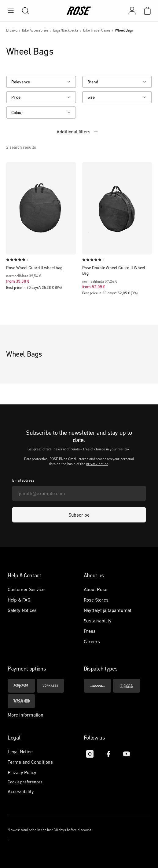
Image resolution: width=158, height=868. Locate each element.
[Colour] (41, 113)
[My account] (132, 11)
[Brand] (117, 82)
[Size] (117, 97)
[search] (22, 11)
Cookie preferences (25, 782)
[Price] (41, 97)
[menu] (11, 11)
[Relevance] (41, 82)
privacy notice (97, 464)
